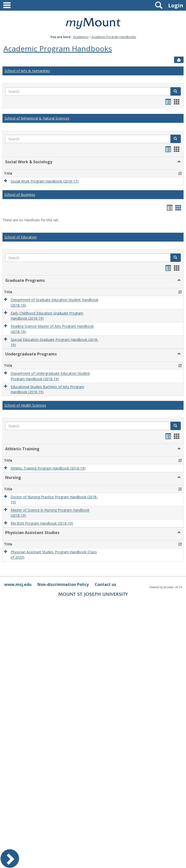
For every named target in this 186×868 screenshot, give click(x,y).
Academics (81, 37)
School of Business (20, 195)
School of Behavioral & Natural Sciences (37, 118)
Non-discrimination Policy (63, 584)
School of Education (21, 237)
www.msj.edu (18, 584)
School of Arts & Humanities (27, 71)
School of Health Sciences (25, 405)
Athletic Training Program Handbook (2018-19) (48, 468)
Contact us (105, 584)
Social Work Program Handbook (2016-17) (45, 181)
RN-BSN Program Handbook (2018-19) (42, 523)
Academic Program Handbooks (114, 37)
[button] (176, 91)
